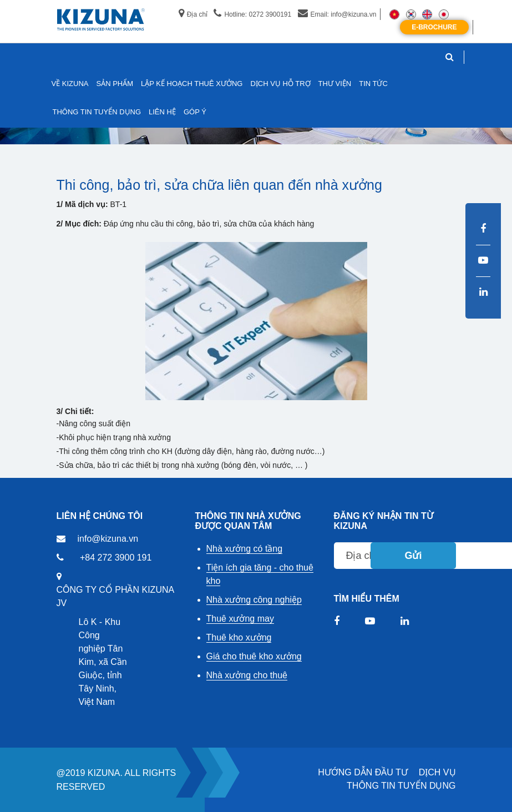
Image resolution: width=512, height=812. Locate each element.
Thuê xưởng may (240, 619)
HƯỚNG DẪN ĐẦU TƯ (363, 772)
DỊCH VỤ (437, 772)
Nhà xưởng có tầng (245, 549)
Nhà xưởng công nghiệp (254, 600)
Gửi (413, 556)
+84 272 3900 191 (116, 558)
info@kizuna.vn (108, 539)
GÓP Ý (195, 112)
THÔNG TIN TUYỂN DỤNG (401, 786)
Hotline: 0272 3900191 (252, 14)
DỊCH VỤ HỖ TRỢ (280, 84)
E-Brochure (434, 27)
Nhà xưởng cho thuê (247, 675)
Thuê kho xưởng (239, 637)
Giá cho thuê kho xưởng (254, 656)
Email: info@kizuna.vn (337, 14)
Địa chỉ (193, 14)
